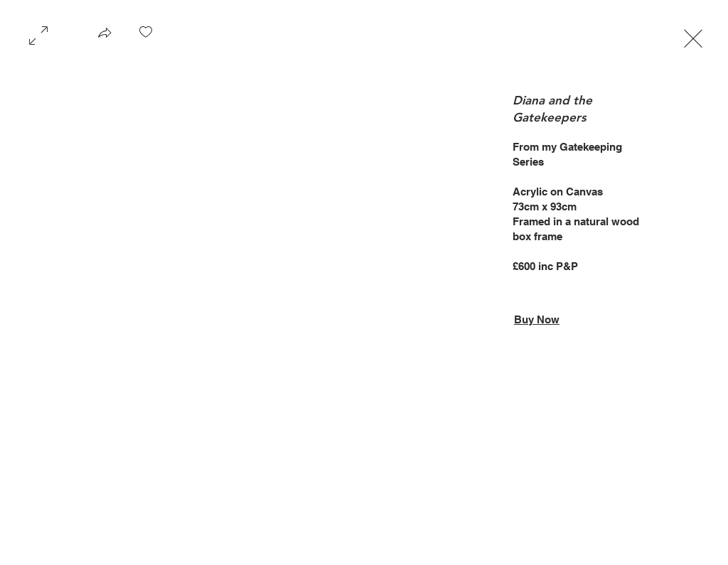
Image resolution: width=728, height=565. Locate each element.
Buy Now (537, 319)
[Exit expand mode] (693, 37)
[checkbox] (146, 37)
